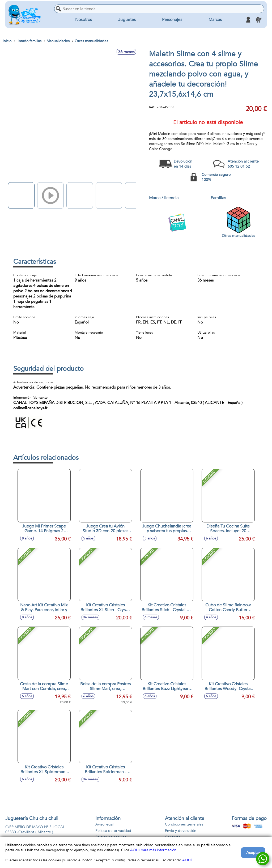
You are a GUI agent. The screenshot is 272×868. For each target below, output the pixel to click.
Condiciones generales (184, 824)
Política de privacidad (113, 831)
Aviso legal (104, 824)
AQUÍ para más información (153, 850)
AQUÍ (187, 860)
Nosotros (84, 20)
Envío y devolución (181, 831)
